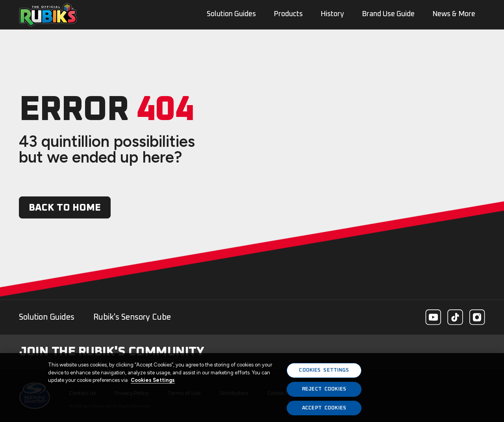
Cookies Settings (153, 384)
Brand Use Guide (388, 14)
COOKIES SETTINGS (324, 374)
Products (288, 14)
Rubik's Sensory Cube (132, 317)
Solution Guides (47, 317)
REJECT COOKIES (324, 392)
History (332, 14)
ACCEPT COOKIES (324, 411)
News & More (454, 14)
